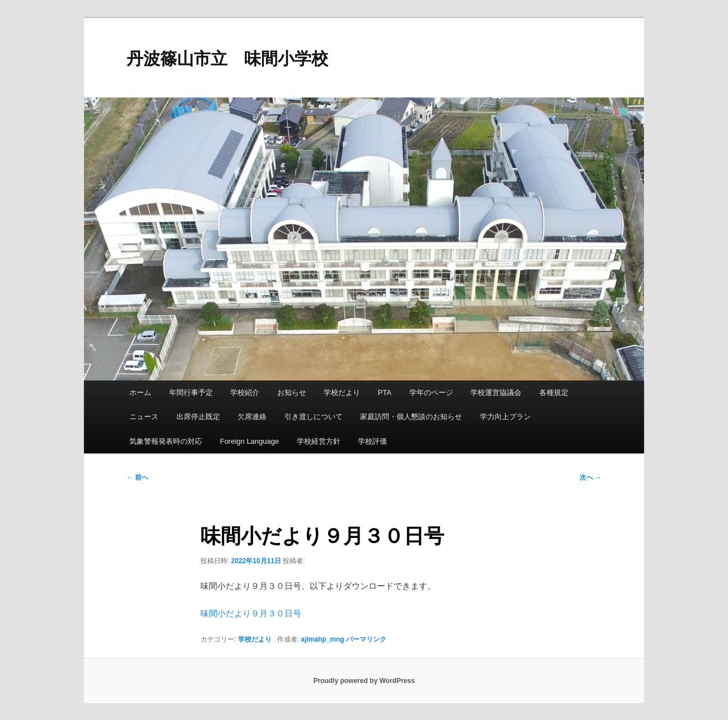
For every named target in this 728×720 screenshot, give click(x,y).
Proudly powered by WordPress (364, 681)
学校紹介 (245, 392)
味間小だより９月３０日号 (251, 613)
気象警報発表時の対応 (166, 441)
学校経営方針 (319, 441)
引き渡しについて (314, 417)
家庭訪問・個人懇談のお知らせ (411, 417)
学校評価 (372, 441)
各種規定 (554, 392)
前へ (137, 477)
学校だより (342, 392)
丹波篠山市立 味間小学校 (227, 59)
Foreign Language (250, 441)
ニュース (144, 417)
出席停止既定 (198, 417)
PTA (385, 392)
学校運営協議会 (496, 392)
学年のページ (431, 392)
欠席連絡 (252, 417)
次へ (591, 477)
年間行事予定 (191, 392)
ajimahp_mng (322, 639)
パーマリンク (366, 639)
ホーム (140, 392)
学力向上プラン (505, 417)
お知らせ (292, 392)
